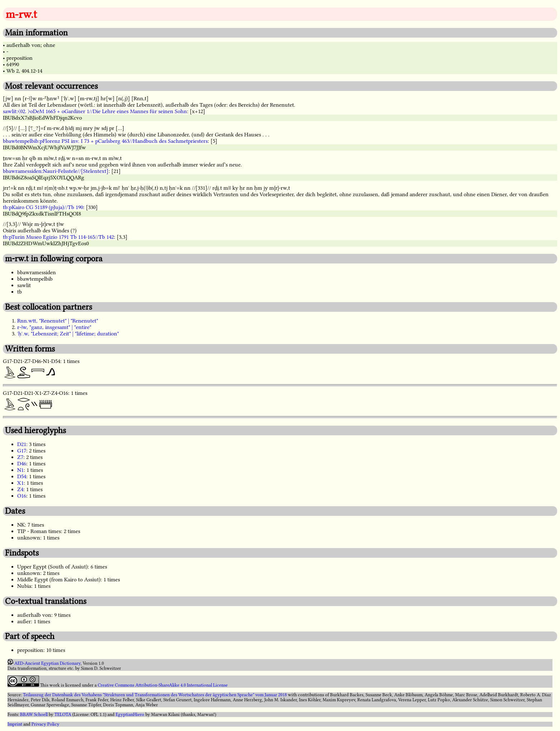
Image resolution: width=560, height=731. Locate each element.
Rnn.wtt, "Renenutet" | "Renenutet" (58, 321)
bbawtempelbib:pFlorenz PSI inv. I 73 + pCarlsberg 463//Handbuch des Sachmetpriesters (105, 141)
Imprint (15, 724)
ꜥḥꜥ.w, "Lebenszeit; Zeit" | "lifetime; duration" (68, 334)
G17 (22, 451)
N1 (20, 470)
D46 (22, 464)
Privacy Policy (45, 724)
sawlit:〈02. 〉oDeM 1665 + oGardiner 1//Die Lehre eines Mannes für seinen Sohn (95, 111)
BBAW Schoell (34, 715)
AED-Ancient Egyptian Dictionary (47, 663)
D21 (22, 444)
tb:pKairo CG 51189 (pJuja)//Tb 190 (43, 207)
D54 (22, 476)
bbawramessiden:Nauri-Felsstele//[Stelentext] (56, 171)
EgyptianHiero (130, 715)
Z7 (20, 457)
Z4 (20, 489)
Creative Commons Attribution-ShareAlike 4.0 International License (163, 685)
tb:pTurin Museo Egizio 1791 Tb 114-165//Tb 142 (58, 237)
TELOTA (63, 715)
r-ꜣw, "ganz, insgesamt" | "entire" (54, 327)
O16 (22, 496)
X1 (20, 483)
